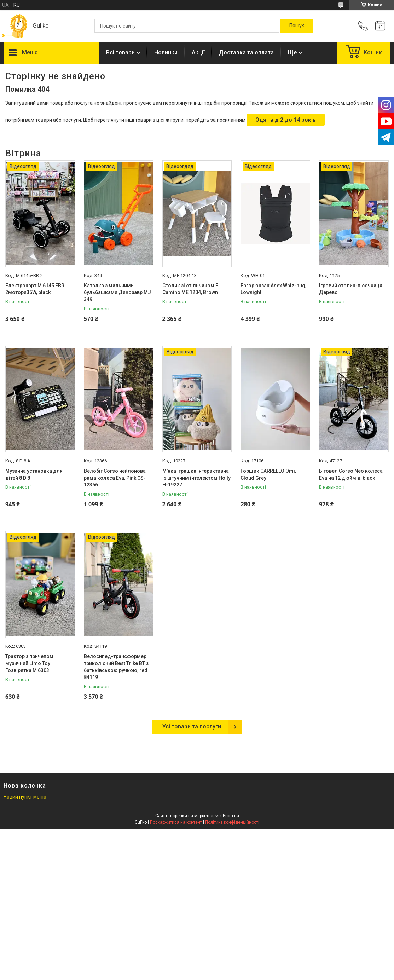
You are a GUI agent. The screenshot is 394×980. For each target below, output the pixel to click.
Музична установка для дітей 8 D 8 (34, 474)
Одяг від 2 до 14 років (286, 120)
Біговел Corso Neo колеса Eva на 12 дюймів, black (351, 474)
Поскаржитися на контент (176, 822)
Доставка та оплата (246, 53)
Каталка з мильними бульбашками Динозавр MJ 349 (117, 292)
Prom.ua (231, 816)
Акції (198, 53)
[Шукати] (297, 26)
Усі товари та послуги (192, 727)
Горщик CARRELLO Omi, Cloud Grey (268, 474)
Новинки (166, 53)
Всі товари (120, 53)
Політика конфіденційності (232, 822)
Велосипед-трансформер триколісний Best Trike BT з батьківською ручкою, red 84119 (116, 667)
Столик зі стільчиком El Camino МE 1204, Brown (191, 289)
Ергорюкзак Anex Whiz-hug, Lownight (273, 289)
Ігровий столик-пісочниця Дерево (351, 289)
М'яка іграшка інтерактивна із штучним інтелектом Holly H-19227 (196, 478)
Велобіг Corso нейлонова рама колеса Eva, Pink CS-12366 (115, 478)
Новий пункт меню (25, 797)
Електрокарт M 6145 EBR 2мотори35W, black (35, 289)
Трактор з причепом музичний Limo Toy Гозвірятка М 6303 (29, 663)
